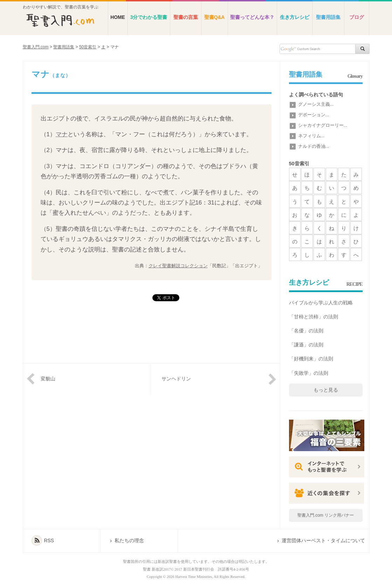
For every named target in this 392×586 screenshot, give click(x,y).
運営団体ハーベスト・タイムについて (323, 541)
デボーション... (314, 115)
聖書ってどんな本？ (252, 17)
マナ (62, 134)
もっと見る (326, 390)
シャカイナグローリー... (323, 125)
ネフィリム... (311, 136)
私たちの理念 (129, 541)
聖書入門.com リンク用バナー (326, 515)
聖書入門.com (36, 47)
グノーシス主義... (316, 104)
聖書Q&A (215, 17)
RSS (49, 541)
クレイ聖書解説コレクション (178, 266)
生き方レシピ (295, 17)
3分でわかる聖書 (149, 17)
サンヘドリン (176, 379)
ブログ (357, 17)
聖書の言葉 (186, 17)
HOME (118, 17)
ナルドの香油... (314, 146)
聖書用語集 (328, 17)
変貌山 (48, 379)
